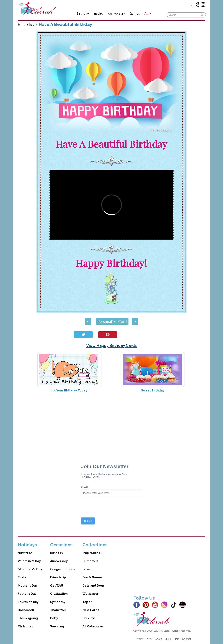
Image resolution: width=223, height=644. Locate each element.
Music (168, 639)
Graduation (59, 594)
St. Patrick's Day (30, 569)
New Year (25, 553)
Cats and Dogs (94, 586)
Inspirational (92, 553)
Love (86, 569)
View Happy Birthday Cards (111, 345)
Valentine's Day (29, 561)
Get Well (57, 586)
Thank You (58, 610)
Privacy (139, 639)
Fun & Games (93, 577)
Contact (187, 639)
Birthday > (28, 24)
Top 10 (88, 602)
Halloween (26, 610)
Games (135, 13)
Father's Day (27, 594)
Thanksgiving (28, 618)
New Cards (91, 610)
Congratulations (62, 569)
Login (191, 4)
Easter (23, 577)
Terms (149, 639)
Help (177, 639)
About (159, 639)
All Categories (93, 626)
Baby (54, 618)
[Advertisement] (111, 424)
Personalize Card (112, 321)
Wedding (57, 626)
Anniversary (116, 13)
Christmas (25, 626)
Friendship (58, 577)
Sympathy (58, 602)
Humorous (90, 561)
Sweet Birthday (153, 390)
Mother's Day (28, 586)
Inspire (98, 13)
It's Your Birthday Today (69, 390)
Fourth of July (28, 602)
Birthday (83, 13)
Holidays (89, 618)
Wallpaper (90, 594)
